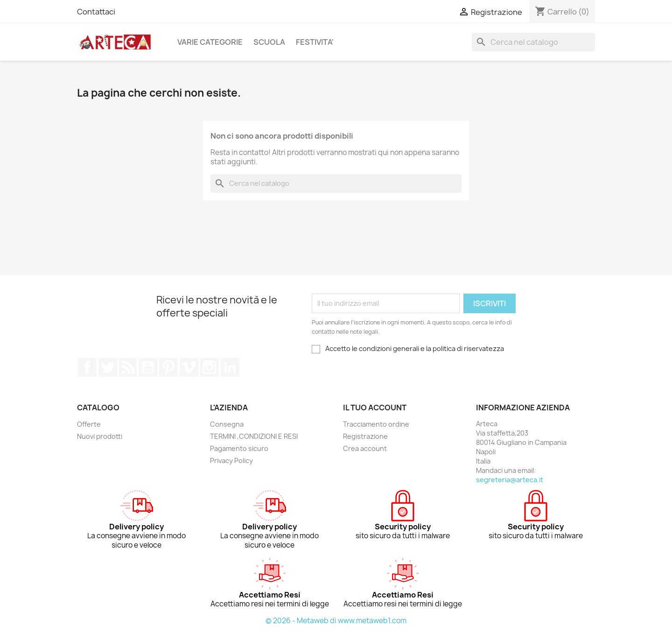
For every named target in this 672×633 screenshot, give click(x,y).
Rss (128, 367)
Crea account (365, 448)
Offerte (89, 424)
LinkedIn (230, 367)
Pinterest (168, 367)
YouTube (148, 367)
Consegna (227, 424)
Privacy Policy (231, 461)
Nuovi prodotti (100, 436)
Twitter (108, 367)
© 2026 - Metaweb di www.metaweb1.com (336, 621)
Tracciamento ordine (376, 424)
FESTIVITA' (315, 42)
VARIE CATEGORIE (210, 42)
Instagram (210, 367)
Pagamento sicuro (239, 448)
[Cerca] (533, 42)
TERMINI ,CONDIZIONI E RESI (254, 436)
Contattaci (96, 12)
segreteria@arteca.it (510, 480)
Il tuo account (375, 408)
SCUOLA (269, 42)
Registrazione (365, 436)
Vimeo (189, 367)
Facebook (87, 367)
